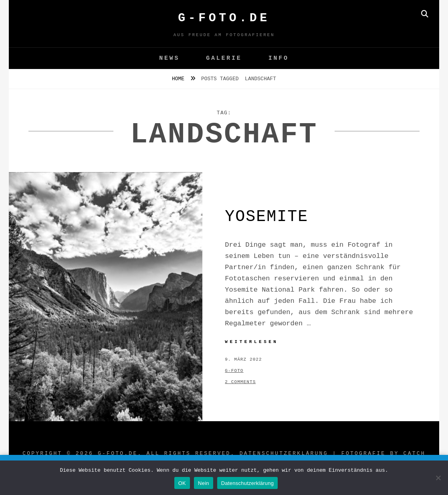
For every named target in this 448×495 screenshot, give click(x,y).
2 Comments (240, 382)
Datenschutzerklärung (284, 453)
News (169, 58)
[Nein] (438, 478)
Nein (204, 483)
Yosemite (266, 217)
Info (279, 58)
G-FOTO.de (224, 18)
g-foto (234, 371)
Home (180, 79)
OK (182, 483)
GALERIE (224, 58)
